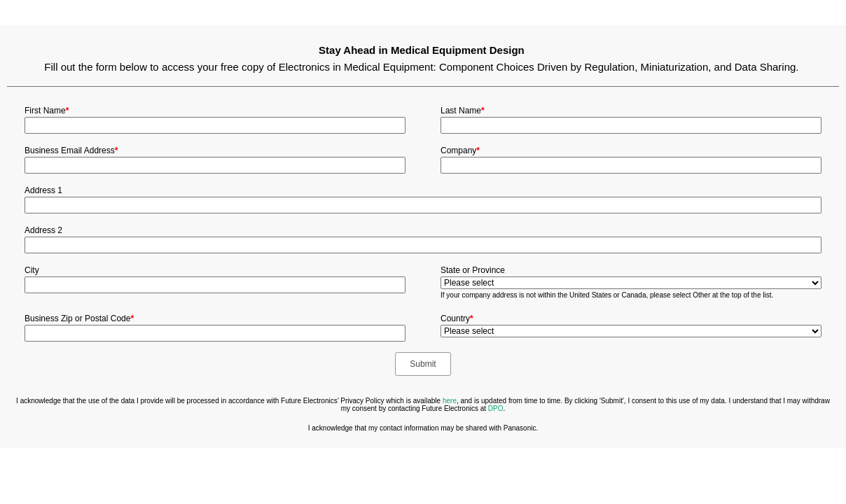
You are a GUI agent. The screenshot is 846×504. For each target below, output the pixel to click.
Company (460, 150)
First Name (47, 111)
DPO (496, 408)
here (450, 401)
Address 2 (43, 230)
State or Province (473, 270)
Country (457, 318)
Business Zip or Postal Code (79, 318)
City (32, 270)
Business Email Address (71, 150)
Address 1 (43, 190)
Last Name (463, 111)
